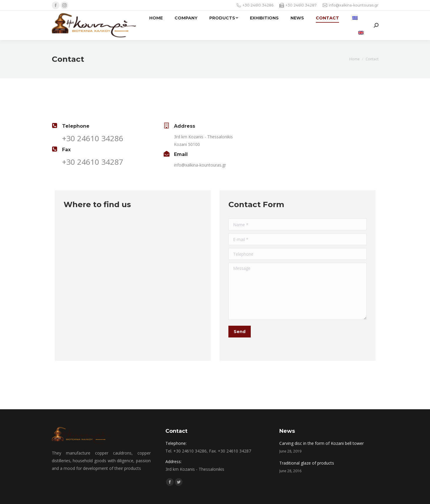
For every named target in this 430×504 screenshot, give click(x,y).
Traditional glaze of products (307, 463)
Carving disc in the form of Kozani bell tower (322, 443)
